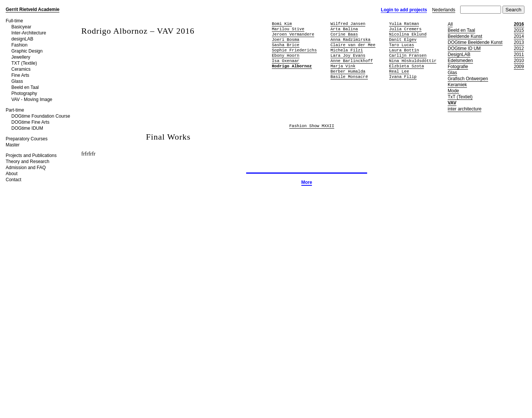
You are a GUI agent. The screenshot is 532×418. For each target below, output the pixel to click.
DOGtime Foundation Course (41, 116)
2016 (519, 24)
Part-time (15, 110)
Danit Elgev (403, 40)
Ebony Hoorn (286, 55)
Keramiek (457, 85)
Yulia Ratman (404, 24)
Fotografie (458, 67)
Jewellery (21, 57)
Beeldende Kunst (465, 36)
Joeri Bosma (286, 40)
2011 (519, 54)
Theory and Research (27, 162)
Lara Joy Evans (348, 55)
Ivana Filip (403, 77)
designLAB (22, 39)
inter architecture (465, 109)
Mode (453, 91)
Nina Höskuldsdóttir (413, 61)
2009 (519, 67)
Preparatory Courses (27, 139)
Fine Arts (20, 75)
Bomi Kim (282, 24)
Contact (13, 180)
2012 (519, 48)
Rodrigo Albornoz (292, 66)
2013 (519, 42)
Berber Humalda (348, 71)
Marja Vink (343, 66)
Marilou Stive (288, 29)
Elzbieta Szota (406, 66)
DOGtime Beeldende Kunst (475, 42)
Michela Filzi (347, 50)
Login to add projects (404, 10)
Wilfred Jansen (348, 24)
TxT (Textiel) (460, 97)
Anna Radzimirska (351, 40)
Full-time (14, 21)
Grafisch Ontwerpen (468, 79)
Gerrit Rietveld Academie (33, 9)
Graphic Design (27, 51)
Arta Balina (344, 29)
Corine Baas (344, 34)
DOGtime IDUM (27, 128)
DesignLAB (459, 54)
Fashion (19, 45)
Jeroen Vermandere (293, 34)
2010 (519, 61)
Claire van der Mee (353, 45)
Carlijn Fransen (408, 55)
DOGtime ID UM (464, 48)
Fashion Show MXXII (312, 126)
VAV (452, 103)
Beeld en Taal (25, 87)
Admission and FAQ (26, 168)
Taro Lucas (402, 45)
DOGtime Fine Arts (30, 122)
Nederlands (444, 10)
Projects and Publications (31, 155)
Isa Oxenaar (286, 61)
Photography (24, 93)
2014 (519, 36)
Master (13, 145)
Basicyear (21, 27)
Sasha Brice (286, 45)
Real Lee (399, 71)
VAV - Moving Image (32, 99)
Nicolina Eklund (408, 34)
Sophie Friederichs (294, 50)
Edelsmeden (460, 61)
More (307, 182)
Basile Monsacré (349, 77)
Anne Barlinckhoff (352, 61)
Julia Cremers (405, 29)
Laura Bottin (404, 50)
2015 (519, 30)
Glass (17, 81)
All (450, 24)
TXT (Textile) (24, 63)
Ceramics (21, 69)
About (12, 174)
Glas (452, 73)
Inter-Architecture (29, 33)
